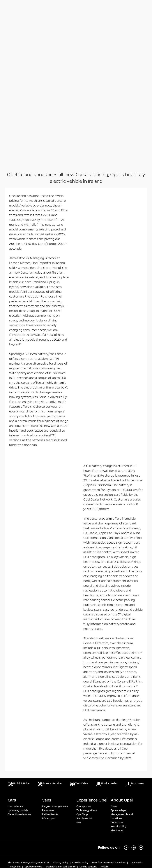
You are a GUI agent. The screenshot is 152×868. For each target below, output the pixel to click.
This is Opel (117, 683)
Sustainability (118, 679)
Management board (122, 667)
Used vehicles (15, 659)
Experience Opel (92, 652)
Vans (47, 652)
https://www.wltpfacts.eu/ (82, 772)
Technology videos (87, 663)
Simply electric (85, 671)
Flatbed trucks (50, 667)
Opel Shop (82, 667)
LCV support (49, 671)
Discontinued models (20, 667)
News (114, 659)
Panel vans (48, 663)
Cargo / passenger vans (55, 659)
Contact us (117, 675)
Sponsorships (118, 663)
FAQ (79, 675)
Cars (12, 652)
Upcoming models (18, 663)
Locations (116, 671)
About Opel (122, 652)
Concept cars (84, 659)
